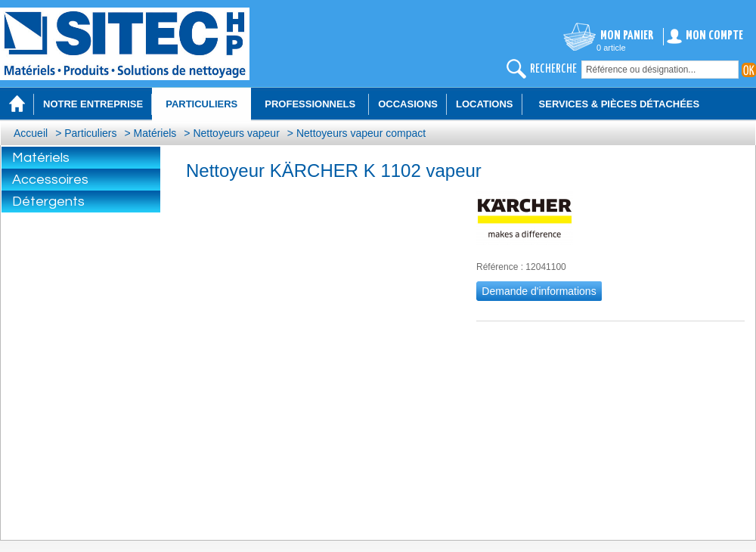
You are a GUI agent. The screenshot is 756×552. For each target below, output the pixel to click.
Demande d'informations (539, 291)
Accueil (31, 133)
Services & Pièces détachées (620, 104)
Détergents (48, 202)
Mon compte (714, 36)
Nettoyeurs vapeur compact (361, 133)
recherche (553, 69)
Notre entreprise (93, 104)
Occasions (408, 104)
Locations (485, 104)
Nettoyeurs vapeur (236, 133)
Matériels (155, 133)
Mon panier (627, 36)
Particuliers (90, 133)
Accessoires (50, 180)
